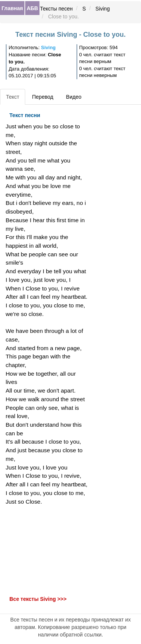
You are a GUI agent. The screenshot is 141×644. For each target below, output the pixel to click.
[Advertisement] (47, 551)
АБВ (32, 8)
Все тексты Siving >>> (38, 599)
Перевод (42, 97)
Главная (12, 8)
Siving (103, 9)
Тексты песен (56, 9)
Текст (13, 97)
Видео (74, 97)
